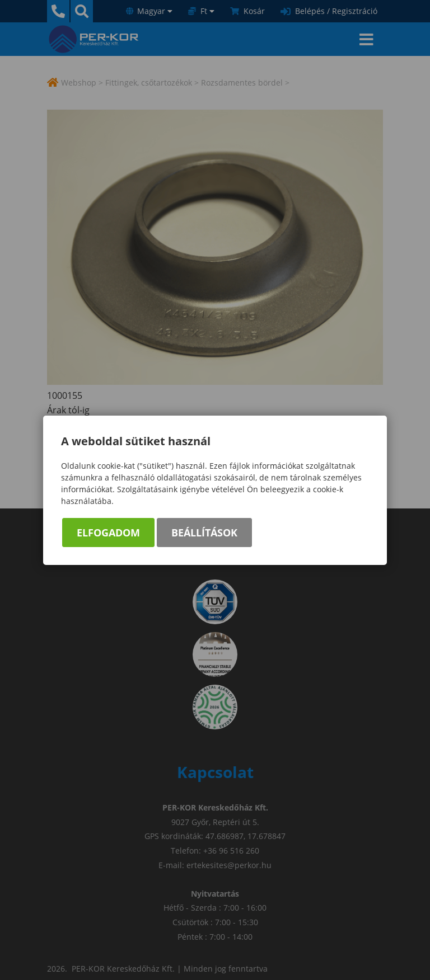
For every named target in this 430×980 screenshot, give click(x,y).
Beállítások (204, 533)
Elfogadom (108, 533)
